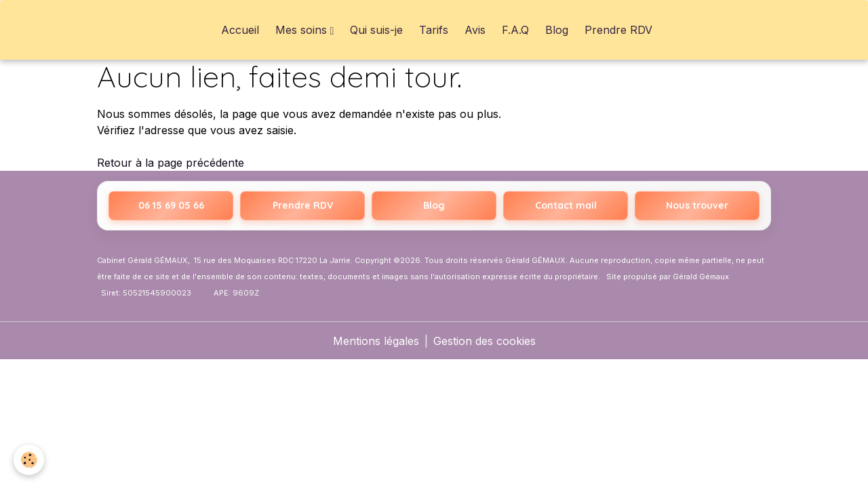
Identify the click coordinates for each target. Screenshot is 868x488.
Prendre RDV (618, 30)
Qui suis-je (376, 30)
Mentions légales (376, 341)
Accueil (240, 30)
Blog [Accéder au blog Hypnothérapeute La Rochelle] (434, 205)
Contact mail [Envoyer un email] (566, 205)
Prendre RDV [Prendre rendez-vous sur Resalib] (303, 205)
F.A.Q (515, 30)
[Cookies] (29, 460)
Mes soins (303, 30)
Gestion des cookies (485, 341)
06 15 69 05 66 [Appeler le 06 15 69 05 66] (171, 205)
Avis (475, 30)
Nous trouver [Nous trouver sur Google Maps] (697, 205)
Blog (557, 30)
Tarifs (434, 30)
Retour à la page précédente (171, 163)
